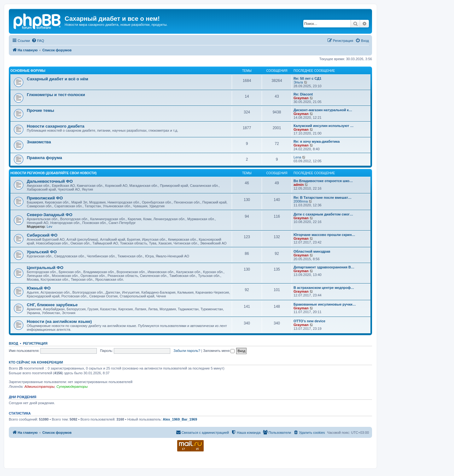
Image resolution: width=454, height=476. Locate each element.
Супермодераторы (72, 387)
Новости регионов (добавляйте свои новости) (53, 173)
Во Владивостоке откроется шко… (323, 181)
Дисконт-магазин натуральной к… (323, 110)
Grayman (301, 98)
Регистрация (35, 343)
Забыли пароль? (187, 351)
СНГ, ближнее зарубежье (52, 305)
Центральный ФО (45, 268)
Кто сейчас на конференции (36, 362)
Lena (297, 157)
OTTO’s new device (309, 321)
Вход (13, 343)
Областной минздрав (312, 251)
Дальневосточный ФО (50, 181)
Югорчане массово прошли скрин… (324, 235)
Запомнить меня (219, 351)
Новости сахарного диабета (55, 126)
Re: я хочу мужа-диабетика (317, 141)
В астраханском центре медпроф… (324, 288)
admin (299, 185)
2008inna (301, 201)
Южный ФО (39, 288)
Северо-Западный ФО (49, 215)
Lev (49, 227)
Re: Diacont (303, 94)
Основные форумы (28, 71)
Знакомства (39, 142)
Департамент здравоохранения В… (324, 267)
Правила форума (44, 158)
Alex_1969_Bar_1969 (180, 419)
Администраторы (39, 387)
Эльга (298, 82)
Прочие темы (41, 110)
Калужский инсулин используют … (323, 126)
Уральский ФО (42, 252)
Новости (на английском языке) (59, 321)
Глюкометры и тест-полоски (56, 95)
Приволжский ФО (45, 198)
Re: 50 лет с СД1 (307, 78)
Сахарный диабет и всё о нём (58, 79)
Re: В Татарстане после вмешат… (323, 198)
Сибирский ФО (42, 235)
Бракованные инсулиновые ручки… (325, 304)
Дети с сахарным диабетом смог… (323, 214)
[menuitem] (38, 41)
